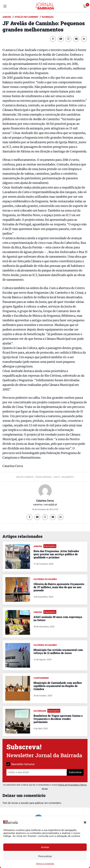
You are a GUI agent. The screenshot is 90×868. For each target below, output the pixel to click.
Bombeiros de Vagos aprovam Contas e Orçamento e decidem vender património (58, 719)
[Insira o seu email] (37, 772)
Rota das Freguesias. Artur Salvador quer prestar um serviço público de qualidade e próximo (56, 554)
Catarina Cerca (45, 501)
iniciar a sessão (20, 803)
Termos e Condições (45, 864)
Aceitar (45, 847)
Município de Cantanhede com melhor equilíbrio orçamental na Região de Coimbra (58, 686)
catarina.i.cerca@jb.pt (45, 505)
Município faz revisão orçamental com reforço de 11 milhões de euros (58, 651)
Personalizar (45, 856)
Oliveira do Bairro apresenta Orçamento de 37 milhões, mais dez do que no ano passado (59, 587)
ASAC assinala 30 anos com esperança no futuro (58, 618)
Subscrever (75, 772)
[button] (85, 822)
